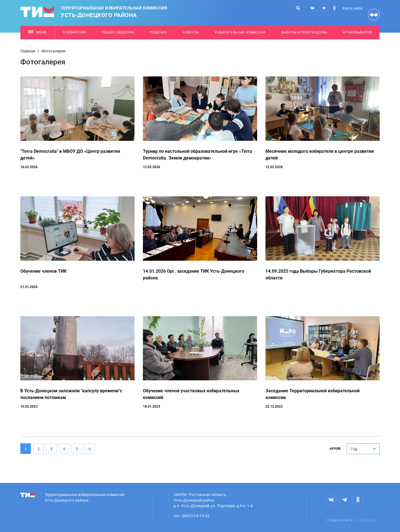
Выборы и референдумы (304, 32)
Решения (158, 32)
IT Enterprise (366, 520)
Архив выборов (357, 32)
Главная (28, 51)
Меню (37, 32)
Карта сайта (353, 8)
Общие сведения (118, 32)
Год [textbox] (354, 449)
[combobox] (363, 449)
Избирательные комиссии (240, 32)
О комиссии (75, 32)
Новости (191, 32)
